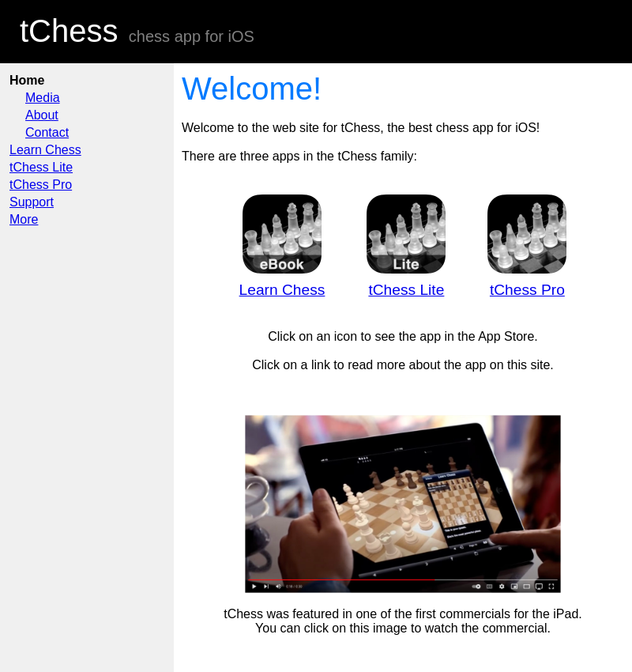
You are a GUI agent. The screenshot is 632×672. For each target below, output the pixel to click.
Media (43, 98)
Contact (47, 132)
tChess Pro (41, 185)
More (24, 219)
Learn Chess (45, 150)
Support (32, 202)
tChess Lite (41, 167)
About (42, 115)
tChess (69, 31)
